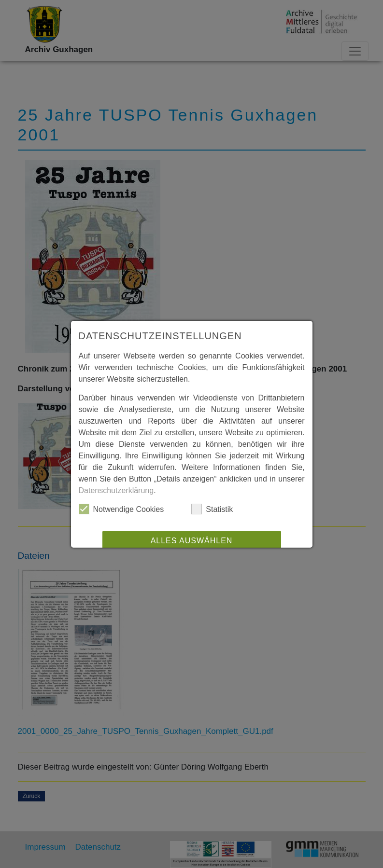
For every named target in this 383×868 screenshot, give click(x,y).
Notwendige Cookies (121, 509)
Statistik (212, 509)
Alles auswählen (192, 541)
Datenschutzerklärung (116, 490)
